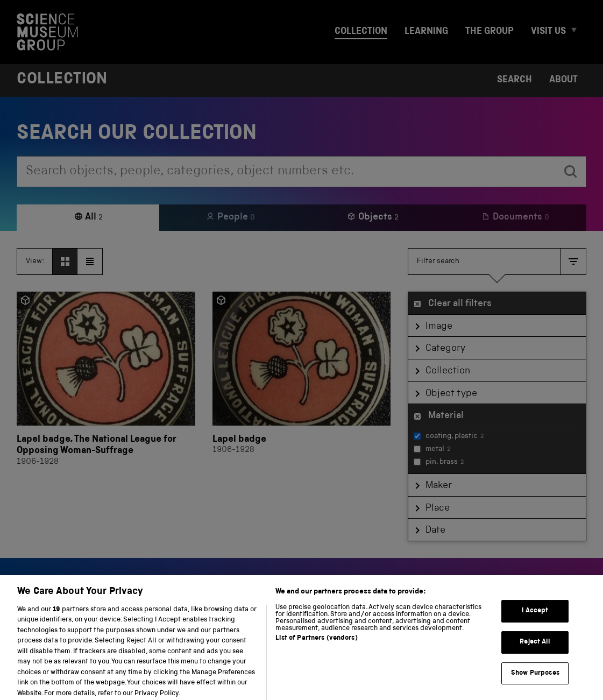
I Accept (535, 618)
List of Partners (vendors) (316, 645)
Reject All (535, 650)
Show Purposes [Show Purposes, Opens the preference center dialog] (535, 680)
